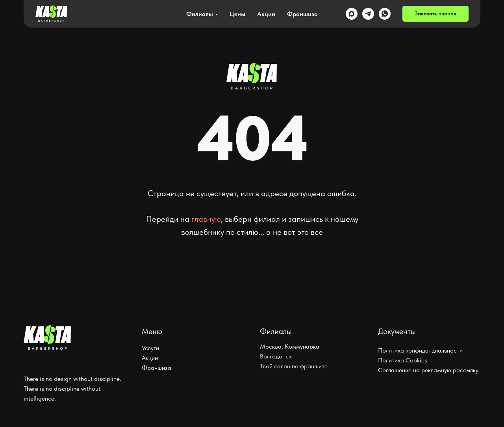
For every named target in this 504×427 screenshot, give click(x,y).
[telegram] (368, 14)
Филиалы (200, 14)
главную (206, 219)
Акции (266, 14)
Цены (237, 14)
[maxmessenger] (352, 14)
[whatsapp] (385, 14)
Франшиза (302, 14)
